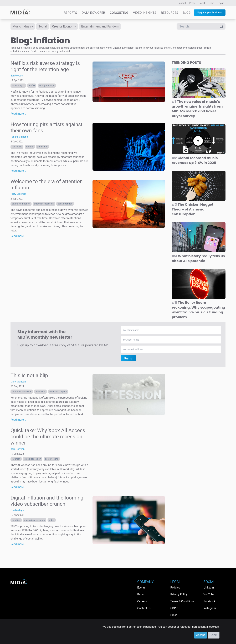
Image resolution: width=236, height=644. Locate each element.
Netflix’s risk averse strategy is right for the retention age (45, 66)
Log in (221, 3)
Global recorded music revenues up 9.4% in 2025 (195, 160)
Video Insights (145, 13)
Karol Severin (18, 449)
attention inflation (21, 204)
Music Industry (23, 26)
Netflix (32, 86)
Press (192, 3)
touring (30, 147)
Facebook (209, 601)
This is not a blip (29, 376)
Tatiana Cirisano (19, 137)
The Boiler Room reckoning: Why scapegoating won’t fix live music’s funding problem (198, 310)
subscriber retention (35, 520)
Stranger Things (47, 86)
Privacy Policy (179, 594)
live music (17, 147)
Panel (202, 3)
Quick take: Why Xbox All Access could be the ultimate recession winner (48, 437)
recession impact (58, 392)
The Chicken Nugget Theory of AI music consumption (193, 209)
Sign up (128, 358)
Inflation (16, 459)
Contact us (144, 608)
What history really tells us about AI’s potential (198, 258)
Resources (170, 13)
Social (43, 26)
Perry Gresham (18, 194)
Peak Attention (65, 204)
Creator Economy (64, 26)
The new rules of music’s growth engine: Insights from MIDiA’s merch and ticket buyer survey (197, 109)
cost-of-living (52, 459)
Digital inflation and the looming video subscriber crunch (47, 501)
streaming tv (18, 86)
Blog (187, 13)
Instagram (210, 608)
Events (141, 588)
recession (40, 392)
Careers (142, 601)
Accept (201, 635)
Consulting (119, 13)
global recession (33, 459)
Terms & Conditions (182, 601)
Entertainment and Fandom (100, 26)
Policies (175, 588)
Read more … (18, 114)
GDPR (174, 608)
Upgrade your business (210, 13)
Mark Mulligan (18, 382)
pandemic (42, 147)
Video (52, 520)
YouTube (209, 594)
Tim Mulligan (17, 510)
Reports (70, 13)
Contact (182, 3)
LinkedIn (209, 588)
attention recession (44, 204)
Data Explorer (93, 13)
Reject (214, 635)
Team (211, 3)
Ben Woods (17, 76)
